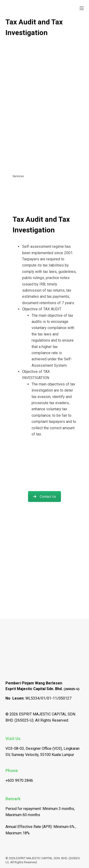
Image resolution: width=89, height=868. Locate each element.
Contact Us (44, 497)
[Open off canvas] (82, 8)
